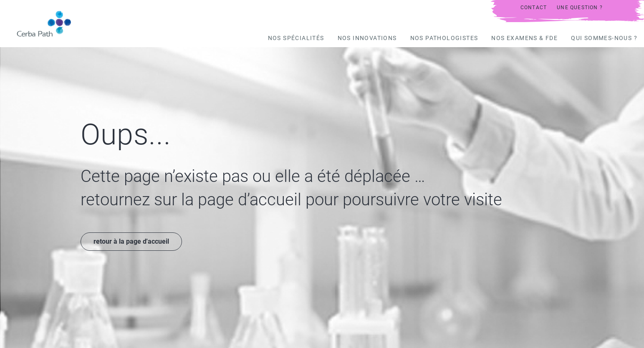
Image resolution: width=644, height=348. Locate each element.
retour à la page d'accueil (131, 241)
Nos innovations (367, 38)
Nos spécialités (296, 38)
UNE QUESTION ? (580, 8)
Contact (534, 8)
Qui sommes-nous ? (604, 38)
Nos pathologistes (444, 38)
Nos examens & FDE (524, 38)
